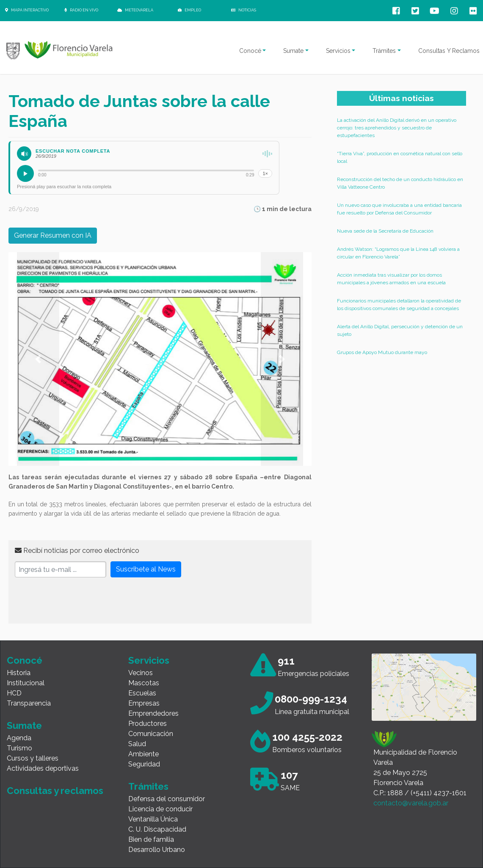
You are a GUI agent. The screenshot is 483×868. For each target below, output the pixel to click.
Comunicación (151, 734)
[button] (38, 359)
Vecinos (141, 673)
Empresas (144, 703)
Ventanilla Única (153, 819)
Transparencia (29, 703)
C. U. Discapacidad (157, 829)
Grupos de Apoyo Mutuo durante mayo (382, 352)
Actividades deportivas (43, 768)
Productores (148, 724)
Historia (19, 673)
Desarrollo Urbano (157, 850)
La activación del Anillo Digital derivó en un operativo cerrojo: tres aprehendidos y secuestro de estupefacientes (397, 128)
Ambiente (144, 754)
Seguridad (144, 764)
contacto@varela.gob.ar (411, 803)
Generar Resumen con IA (53, 235)
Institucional (26, 683)
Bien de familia (151, 839)
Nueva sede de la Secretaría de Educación (385, 231)
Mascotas (144, 683)
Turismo (19, 748)
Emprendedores (153, 713)
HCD (14, 693)
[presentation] (79, 601)
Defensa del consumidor (167, 799)
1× (265, 173)
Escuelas (142, 693)
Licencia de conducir (160, 809)
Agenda (19, 738)
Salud (137, 744)
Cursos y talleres (33, 758)
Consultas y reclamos (55, 791)
